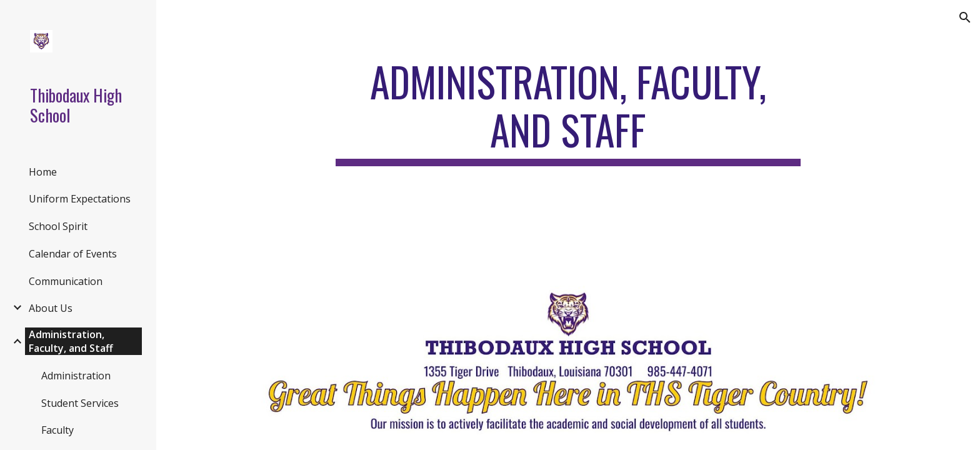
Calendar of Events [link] (73, 254)
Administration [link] (76, 376)
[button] (965, 17)
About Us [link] (51, 308)
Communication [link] (66, 281)
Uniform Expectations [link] (80, 199)
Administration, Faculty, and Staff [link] (71, 341)
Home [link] (43, 172)
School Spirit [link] (58, 226)
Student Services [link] (80, 403)
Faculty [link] (57, 430)
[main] (568, 112)
